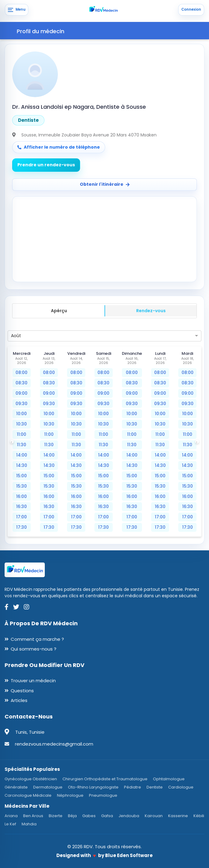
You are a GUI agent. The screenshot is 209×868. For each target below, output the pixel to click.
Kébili (199, 816)
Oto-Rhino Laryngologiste (93, 787)
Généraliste (16, 787)
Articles (19, 700)
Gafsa (107, 816)
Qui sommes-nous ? (34, 649)
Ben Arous (33, 816)
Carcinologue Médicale (28, 795)
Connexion (191, 9)
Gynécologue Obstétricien (31, 779)
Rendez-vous (151, 311)
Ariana (11, 816)
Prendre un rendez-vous (46, 165)
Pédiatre (133, 787)
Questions (22, 691)
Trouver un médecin (33, 681)
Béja (72, 816)
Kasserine (178, 816)
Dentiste (155, 787)
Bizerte (56, 816)
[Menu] (17, 10)
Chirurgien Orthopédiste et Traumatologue (105, 779)
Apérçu (59, 311)
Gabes (89, 816)
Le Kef (10, 824)
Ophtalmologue (169, 779)
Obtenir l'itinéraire (105, 184)
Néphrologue (70, 795)
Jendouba (129, 816)
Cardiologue (181, 787)
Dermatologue (48, 787)
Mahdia (29, 824)
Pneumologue (103, 795)
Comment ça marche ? (37, 639)
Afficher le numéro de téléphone (59, 147)
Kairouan (154, 816)
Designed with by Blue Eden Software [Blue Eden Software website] (104, 855)
